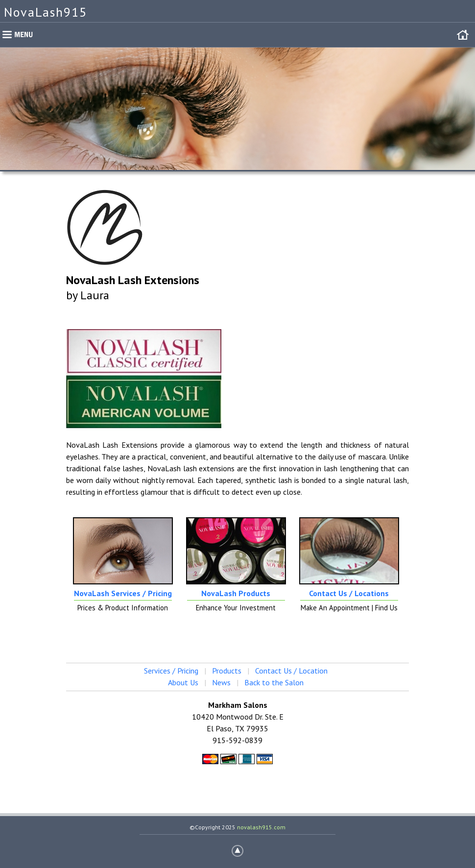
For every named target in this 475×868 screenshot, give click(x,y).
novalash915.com (261, 827)
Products (227, 671)
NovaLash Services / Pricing (123, 593)
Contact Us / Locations (349, 593)
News (221, 682)
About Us (183, 682)
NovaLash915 (46, 12)
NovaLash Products (236, 593)
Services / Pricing (171, 671)
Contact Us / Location (291, 671)
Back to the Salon (274, 682)
